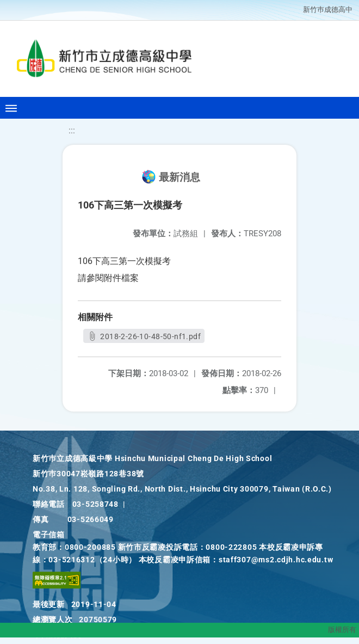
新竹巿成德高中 (328, 10)
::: (72, 130)
